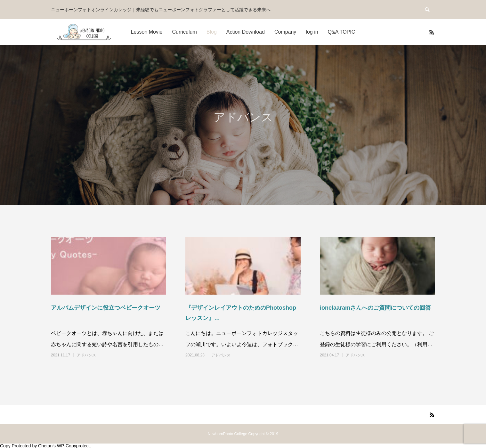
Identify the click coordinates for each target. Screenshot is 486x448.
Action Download (246, 32)
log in (312, 32)
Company (285, 32)
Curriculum (184, 32)
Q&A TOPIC (342, 32)
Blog (212, 32)
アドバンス (86, 355)
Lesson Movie (147, 32)
